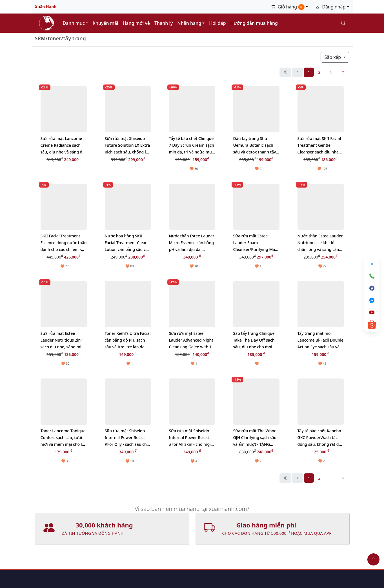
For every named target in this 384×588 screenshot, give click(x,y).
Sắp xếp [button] (334, 57)
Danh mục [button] (74, 23)
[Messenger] (372, 300)
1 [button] (309, 72)
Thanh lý (164, 23)
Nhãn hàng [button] (190, 23)
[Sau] (331, 72)
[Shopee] (372, 324)
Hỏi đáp (217, 23)
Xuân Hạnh (46, 7)
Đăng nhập (331, 7)
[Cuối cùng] (343, 72)
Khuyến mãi (106, 23)
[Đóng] (372, 264)
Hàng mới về (136, 23)
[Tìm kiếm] (343, 23)
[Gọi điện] (372, 276)
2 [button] (319, 72)
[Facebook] (372, 288)
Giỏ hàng (288, 7)
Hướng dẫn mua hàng (254, 23)
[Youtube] (372, 312)
